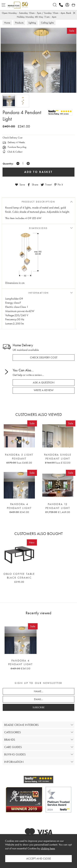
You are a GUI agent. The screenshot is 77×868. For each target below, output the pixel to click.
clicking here (48, 848)
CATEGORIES (12, 732)
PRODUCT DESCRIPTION (38, 202)
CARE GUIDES (13, 747)
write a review (44, 390)
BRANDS (10, 740)
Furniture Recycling (14, 147)
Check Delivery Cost (12, 138)
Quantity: (8, 164)
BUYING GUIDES (15, 754)
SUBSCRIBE (38, 707)
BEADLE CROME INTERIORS (21, 725)
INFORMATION (38, 293)
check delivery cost (44, 357)
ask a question (44, 383)
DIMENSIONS (38, 228)
